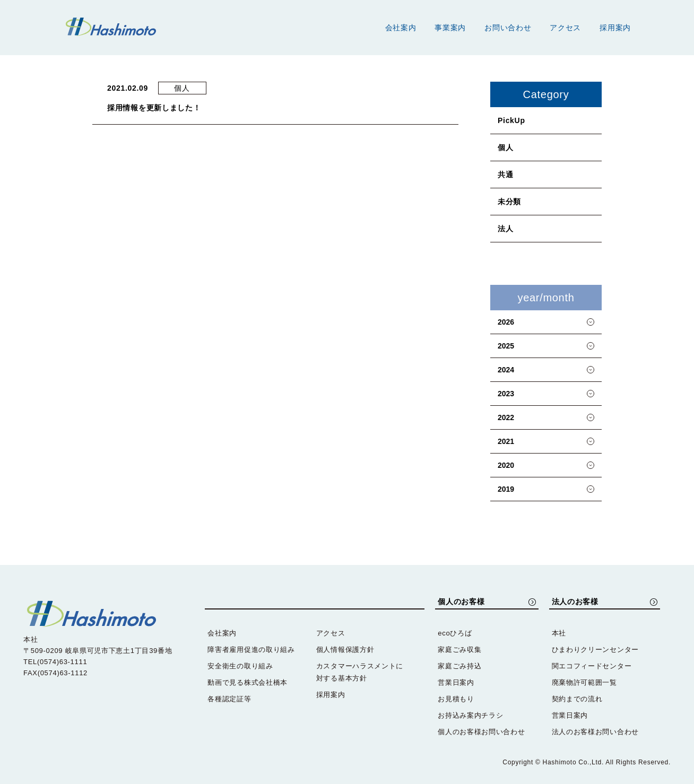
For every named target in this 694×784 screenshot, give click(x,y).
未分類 (509, 202)
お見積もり (456, 699)
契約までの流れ (577, 699)
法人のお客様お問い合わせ (595, 732)
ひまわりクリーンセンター (595, 650)
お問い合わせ (508, 28)
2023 (506, 394)
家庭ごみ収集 (459, 650)
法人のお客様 (574, 602)
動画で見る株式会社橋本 (248, 682)
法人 (505, 229)
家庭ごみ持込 (459, 666)
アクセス (565, 28)
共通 (505, 175)
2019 (506, 489)
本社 (559, 633)
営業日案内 (456, 682)
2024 (506, 370)
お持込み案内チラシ (470, 715)
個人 (505, 147)
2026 (506, 322)
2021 (506, 441)
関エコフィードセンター (592, 666)
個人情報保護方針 (345, 650)
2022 (506, 417)
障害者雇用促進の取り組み (251, 650)
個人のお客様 (459, 602)
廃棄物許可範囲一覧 (584, 682)
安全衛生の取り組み (240, 666)
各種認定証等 (229, 699)
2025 (506, 346)
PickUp (511, 120)
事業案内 (450, 28)
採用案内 (615, 28)
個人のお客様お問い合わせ (481, 732)
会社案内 (401, 28)
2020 (506, 465)
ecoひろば (455, 633)
